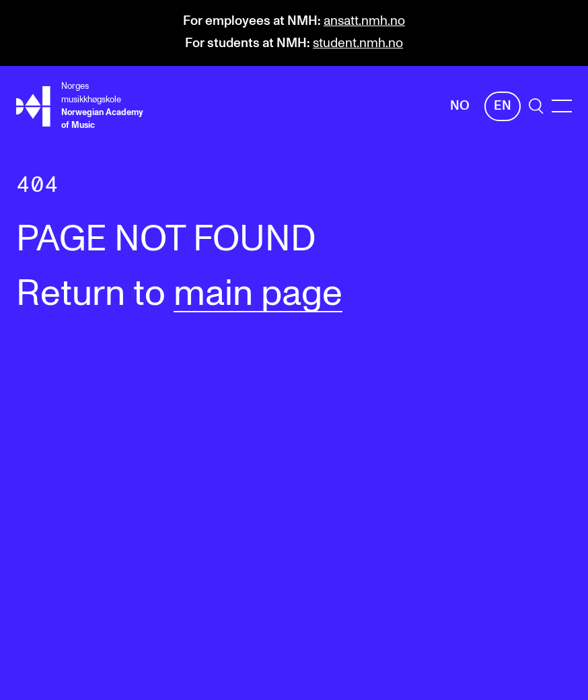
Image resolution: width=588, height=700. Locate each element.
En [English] (503, 106)
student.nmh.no (358, 43)
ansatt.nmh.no (364, 21)
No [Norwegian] (460, 106)
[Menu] (562, 106)
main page (258, 294)
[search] (536, 106)
